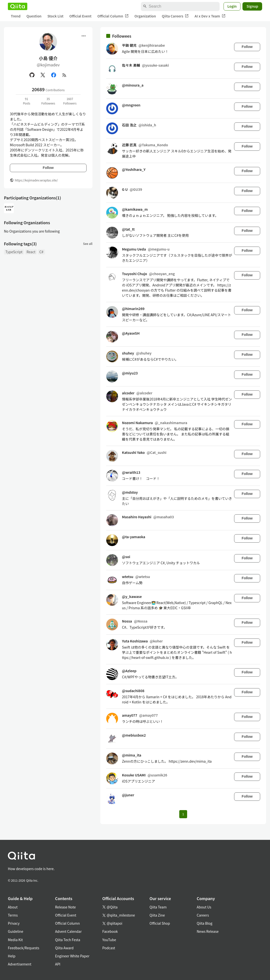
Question (34, 16)
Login (232, 6)
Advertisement (20, 964)
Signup (252, 6)
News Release (208, 931)
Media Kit (15, 940)
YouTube (109, 940)
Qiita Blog (205, 923)
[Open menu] (84, 36)
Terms (13, 915)
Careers (203, 915)
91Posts (27, 101)
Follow (48, 168)
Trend (16, 16)
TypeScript (14, 252)
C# (41, 252)
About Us (204, 907)
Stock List (55, 16)
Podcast (109, 948)
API (58, 964)
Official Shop (160, 923)
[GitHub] (32, 75)
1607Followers (70, 101)
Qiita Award (64, 948)
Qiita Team (158, 907)
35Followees (48, 101)
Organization (145, 16)
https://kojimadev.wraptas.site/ (36, 180)
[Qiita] (18, 6)
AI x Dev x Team (210, 16)
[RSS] (64, 75)
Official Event (80, 16)
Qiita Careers (175, 16)
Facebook (110, 931)
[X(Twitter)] (43, 75)
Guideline (16, 931)
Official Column (113, 16)
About (13, 907)
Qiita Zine (157, 915)
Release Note (65, 907)
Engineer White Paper (72, 956)
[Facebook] (54, 75)
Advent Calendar (68, 931)
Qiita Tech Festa (68, 940)
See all (88, 244)
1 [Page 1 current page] (183, 814)
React (31, 252)
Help (12, 956)
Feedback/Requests (24, 948)
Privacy (14, 923)
